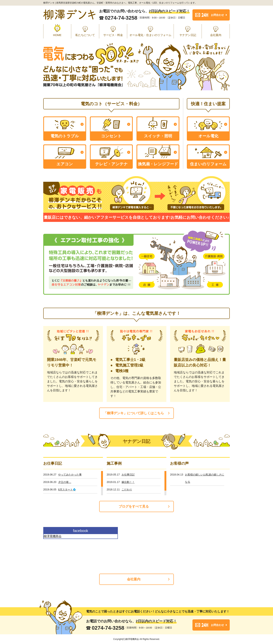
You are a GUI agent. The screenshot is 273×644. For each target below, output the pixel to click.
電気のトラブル (65, 136)
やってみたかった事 (70, 475)
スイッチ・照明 (158, 136)
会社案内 (216, 35)
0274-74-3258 (121, 18)
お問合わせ (217, 15)
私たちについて (85, 35)
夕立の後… (65, 482)
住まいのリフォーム (208, 164)
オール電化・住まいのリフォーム (150, 35)
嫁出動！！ (128, 482)
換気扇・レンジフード (158, 164)
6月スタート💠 (67, 489)
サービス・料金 (113, 35)
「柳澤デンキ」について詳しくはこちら (134, 413)
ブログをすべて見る (134, 506)
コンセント (111, 136)
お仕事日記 (128, 475)
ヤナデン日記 (188, 35)
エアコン (65, 164)
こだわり (127, 489)
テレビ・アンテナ (111, 164)
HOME (57, 35)
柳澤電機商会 (53, 536)
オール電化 (208, 136)
